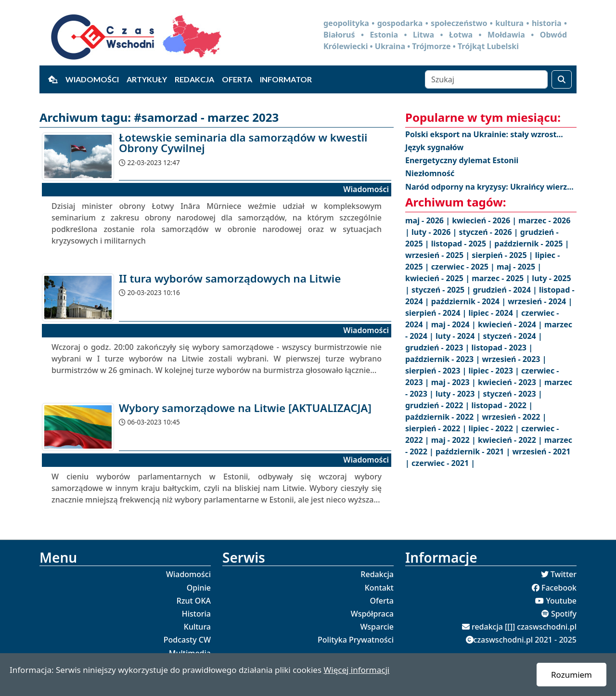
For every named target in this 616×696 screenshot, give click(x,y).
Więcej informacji (356, 670)
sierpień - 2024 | (437, 313)
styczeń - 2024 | (512, 336)
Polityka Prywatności (356, 640)
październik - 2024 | (469, 301)
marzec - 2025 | (502, 278)
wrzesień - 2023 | (514, 359)
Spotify (564, 614)
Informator (286, 79)
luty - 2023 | (459, 394)
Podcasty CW (187, 640)
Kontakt (379, 588)
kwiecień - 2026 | (485, 220)
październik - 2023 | (443, 359)
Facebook (559, 588)
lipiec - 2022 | (495, 428)
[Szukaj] (486, 79)
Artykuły (147, 79)
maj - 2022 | (455, 440)
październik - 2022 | (443, 417)
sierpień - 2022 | (437, 428)
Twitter (564, 574)
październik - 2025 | (532, 244)
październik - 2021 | (474, 451)
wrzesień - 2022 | (514, 417)
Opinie (199, 588)
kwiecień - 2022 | (511, 440)
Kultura (197, 627)
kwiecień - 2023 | (511, 382)
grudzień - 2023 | (438, 348)
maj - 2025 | (519, 267)
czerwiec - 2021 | (443, 463)
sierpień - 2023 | (437, 371)
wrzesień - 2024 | (540, 301)
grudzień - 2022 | (438, 405)
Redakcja (194, 79)
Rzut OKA (194, 601)
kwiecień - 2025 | (438, 278)
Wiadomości (92, 79)
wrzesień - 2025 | (438, 255)
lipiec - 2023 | (495, 371)
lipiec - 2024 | (495, 313)
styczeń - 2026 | (489, 232)
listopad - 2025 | (463, 244)
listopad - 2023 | (502, 348)
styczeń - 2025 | (442, 290)
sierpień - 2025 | (503, 255)
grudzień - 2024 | (506, 290)
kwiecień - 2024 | (511, 324)
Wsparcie (377, 627)
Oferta (237, 79)
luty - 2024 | (459, 336)
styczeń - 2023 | (512, 394)
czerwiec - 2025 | (464, 267)
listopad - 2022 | (502, 405)
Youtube (561, 601)
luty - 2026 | (435, 232)
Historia (196, 614)
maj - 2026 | (429, 220)
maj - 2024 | (455, 324)
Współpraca (372, 614)
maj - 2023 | (455, 382)
